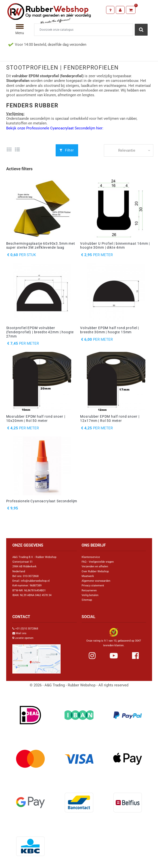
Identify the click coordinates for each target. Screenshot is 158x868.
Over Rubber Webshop (95, 571)
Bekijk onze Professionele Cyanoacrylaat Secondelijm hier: (55, 128)
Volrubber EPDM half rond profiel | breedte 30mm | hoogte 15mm (110, 330)
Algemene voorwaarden (96, 581)
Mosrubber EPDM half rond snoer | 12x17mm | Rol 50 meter (110, 419)
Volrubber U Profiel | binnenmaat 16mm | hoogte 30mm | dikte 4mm (115, 246)
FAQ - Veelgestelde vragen (98, 562)
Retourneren (89, 591)
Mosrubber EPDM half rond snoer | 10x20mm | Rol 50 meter (36, 419)
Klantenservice (91, 557)
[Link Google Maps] (36, 657)
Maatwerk (88, 576)
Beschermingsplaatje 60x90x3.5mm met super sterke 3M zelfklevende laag (41, 246)
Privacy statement (93, 586)
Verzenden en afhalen (95, 567)
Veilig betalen (90, 595)
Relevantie (127, 150)
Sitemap (87, 600)
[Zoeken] (84, 30)
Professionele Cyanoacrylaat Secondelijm (42, 501)
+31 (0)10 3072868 (27, 629)
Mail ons (21, 633)
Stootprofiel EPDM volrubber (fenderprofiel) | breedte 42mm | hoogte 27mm (40, 332)
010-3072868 (31, 576)
